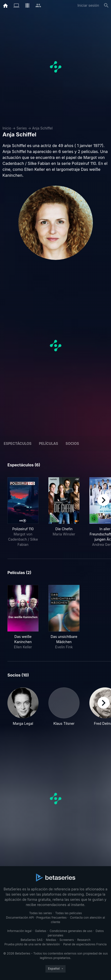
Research (84, 940)
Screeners (67, 940)
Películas (49, 443)
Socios (72, 443)
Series (22, 128)
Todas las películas (68, 913)
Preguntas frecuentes (51, 917)
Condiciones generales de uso (71, 931)
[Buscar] (106, 5)
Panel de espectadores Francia (85, 944)
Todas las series (40, 913)
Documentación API (20, 917)
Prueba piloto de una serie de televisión (32, 944)
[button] (23, 709)
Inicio (7, 128)
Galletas (41, 931)
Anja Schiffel (42, 128)
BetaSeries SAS (32, 940)
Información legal (19, 931)
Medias (51, 940)
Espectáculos (18, 443)
